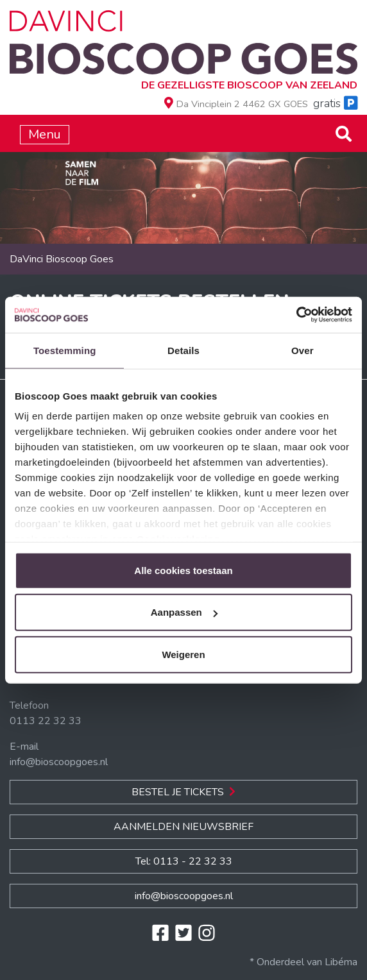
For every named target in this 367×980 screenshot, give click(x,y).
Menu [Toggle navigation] (45, 134)
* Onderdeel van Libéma (303, 962)
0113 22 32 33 (46, 721)
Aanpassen (184, 612)
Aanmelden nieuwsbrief (183, 827)
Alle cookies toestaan (183, 570)
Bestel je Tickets (183, 792)
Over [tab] (303, 350)
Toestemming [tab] (65, 350)
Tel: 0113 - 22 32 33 (184, 861)
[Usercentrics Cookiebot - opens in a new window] (296, 315)
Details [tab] (183, 350)
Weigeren (183, 654)
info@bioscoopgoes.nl (59, 762)
